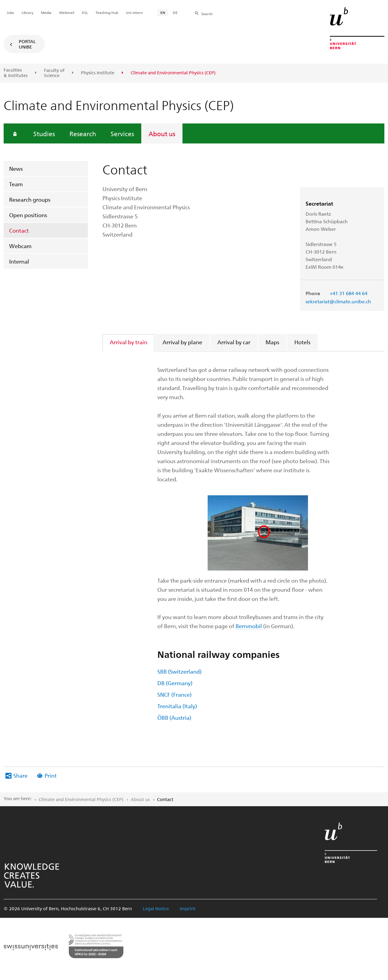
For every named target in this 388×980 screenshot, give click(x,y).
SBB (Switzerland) (179, 671)
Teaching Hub (107, 12)
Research (83, 133)
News (16, 168)
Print (51, 775)
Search (207, 14)
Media (46, 12)
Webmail (67, 12)
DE (175, 12)
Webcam (20, 246)
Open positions (28, 215)
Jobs (10, 12)
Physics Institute (98, 73)
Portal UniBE (27, 44)
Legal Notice (156, 908)
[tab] (129, 342)
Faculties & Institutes (16, 73)
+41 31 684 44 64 (349, 293)
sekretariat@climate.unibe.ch (338, 301)
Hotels (302, 342)
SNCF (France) (174, 694)
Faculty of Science (54, 73)
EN (163, 12)
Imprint (188, 908)
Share (20, 775)
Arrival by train (129, 342)
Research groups (30, 199)
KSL (85, 12)
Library (27, 12)
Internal (19, 261)
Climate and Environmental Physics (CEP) (81, 799)
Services (122, 133)
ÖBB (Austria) (174, 717)
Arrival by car (234, 342)
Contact (19, 230)
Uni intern (134, 12)
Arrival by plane (182, 342)
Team (16, 184)
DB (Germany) (175, 683)
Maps (272, 342)
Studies (44, 133)
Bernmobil (249, 626)
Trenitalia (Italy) (177, 706)
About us (162, 133)
